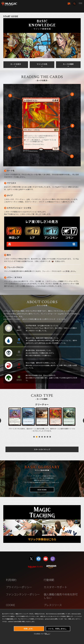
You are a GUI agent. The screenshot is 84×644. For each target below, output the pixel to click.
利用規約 (11, 580)
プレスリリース (53, 605)
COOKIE (10, 605)
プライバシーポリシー (19, 587)
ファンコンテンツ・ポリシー (23, 594)
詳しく (47, 634)
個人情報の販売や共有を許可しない (61, 596)
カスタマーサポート (55, 587)
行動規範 (49, 580)
